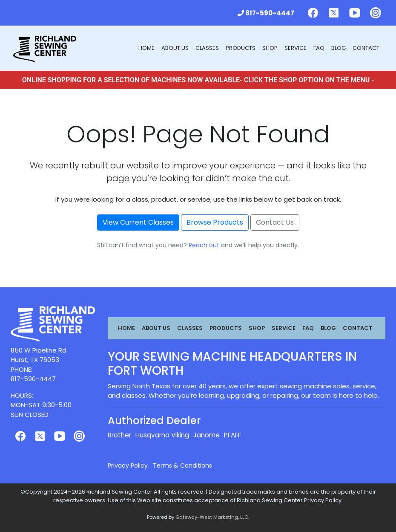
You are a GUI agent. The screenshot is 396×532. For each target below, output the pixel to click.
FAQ (319, 48)
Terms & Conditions (182, 465)
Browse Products (215, 222)
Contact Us (275, 222)
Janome (207, 435)
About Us (175, 48)
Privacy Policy (128, 465)
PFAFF (232, 435)
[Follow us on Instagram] (376, 13)
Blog (339, 48)
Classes (207, 48)
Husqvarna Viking (162, 435)
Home (146, 48)
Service (296, 48)
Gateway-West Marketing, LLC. (212, 517)
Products (241, 48)
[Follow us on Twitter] (334, 13)
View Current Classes (138, 222)
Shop (270, 48)
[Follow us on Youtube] (355, 13)
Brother (119, 435)
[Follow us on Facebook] (313, 13)
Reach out (204, 245)
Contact (366, 48)
